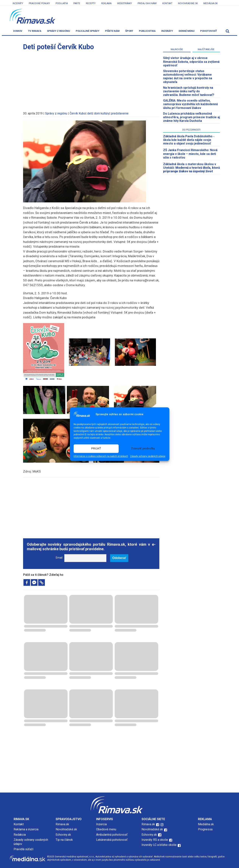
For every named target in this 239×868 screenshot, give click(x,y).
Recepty (91, 3)
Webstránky (125, 3)
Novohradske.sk (188, 3)
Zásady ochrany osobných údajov (148, 456)
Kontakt (167, 3)
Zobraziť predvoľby (143, 449)
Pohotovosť (209, 31)
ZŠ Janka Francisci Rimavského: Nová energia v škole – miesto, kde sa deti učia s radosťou (190, 154)
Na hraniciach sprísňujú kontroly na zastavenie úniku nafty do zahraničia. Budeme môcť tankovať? (189, 91)
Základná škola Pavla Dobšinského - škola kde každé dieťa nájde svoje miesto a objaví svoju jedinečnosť (189, 140)
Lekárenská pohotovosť (112, 840)
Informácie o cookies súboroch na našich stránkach (101, 456)
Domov (18, 31)
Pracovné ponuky (39, 3)
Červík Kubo (78, 113)
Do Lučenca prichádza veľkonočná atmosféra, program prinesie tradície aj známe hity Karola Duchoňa (192, 117)
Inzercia (101, 824)
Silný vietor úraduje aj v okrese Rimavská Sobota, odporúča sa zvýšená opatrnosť (191, 62)
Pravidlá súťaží (23, 849)
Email (59, 558)
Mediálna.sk (211, 3)
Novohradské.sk (66, 829)
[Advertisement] (91, 79)
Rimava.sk (62, 824)
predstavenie (120, 113)
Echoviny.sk (63, 835)
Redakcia (20, 835)
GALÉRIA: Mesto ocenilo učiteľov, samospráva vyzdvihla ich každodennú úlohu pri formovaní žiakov (190, 104)
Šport (129, 31)
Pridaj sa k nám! (147, 3)
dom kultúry (102, 113)
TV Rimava (35, 31)
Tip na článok (64, 840)
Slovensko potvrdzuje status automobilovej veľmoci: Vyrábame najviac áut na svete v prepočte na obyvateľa (188, 77)
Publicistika (147, 31)
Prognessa (205, 829)
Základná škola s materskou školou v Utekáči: (191, 168)
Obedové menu (106, 829)
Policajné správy (88, 31)
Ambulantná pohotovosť (112, 835)
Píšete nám (112, 31)
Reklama (106, 3)
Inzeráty (18, 3)
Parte (77, 3)
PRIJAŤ (96, 449)
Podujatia (62, 3)
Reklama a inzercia (26, 829)
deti (90, 113)
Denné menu (187, 31)
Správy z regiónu (58, 31)
